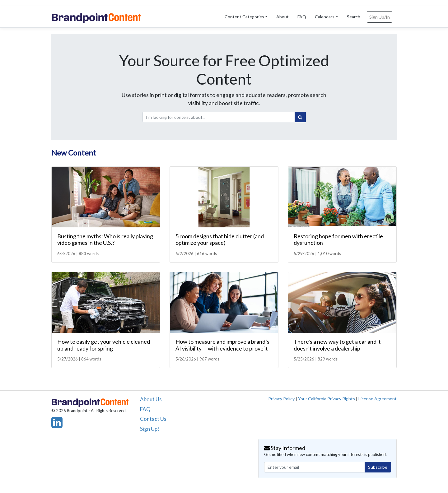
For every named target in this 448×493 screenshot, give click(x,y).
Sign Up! (150, 429)
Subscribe (378, 467)
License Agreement (378, 399)
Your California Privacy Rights (327, 399)
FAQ (302, 17)
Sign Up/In (380, 17)
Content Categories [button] (244, 17)
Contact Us (153, 419)
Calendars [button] (325, 17)
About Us (151, 399)
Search (354, 17)
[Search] (300, 117)
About (282, 17)
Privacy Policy (281, 399)
